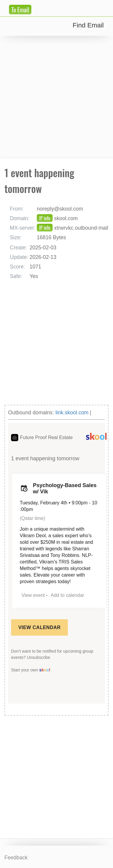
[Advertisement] (56, 97)
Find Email (88, 25)
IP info (45, 218)
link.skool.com (72, 413)
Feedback (16, 858)
